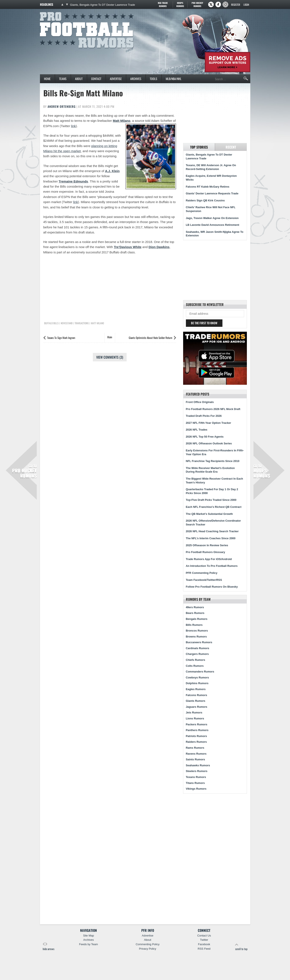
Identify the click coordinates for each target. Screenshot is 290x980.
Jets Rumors (194, 713)
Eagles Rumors (196, 689)
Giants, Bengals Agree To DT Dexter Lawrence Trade (103, 5)
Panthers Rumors (197, 730)
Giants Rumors (196, 701)
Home (47, 79)
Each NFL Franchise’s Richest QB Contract (214, 507)
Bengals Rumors (197, 619)
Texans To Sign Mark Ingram (61, 338)
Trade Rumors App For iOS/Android (209, 559)
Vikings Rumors (196, 789)
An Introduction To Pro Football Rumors (212, 566)
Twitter (204, 940)
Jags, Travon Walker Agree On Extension (212, 218)
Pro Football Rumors (56, 11)
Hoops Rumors (262, 471)
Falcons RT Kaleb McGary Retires (208, 187)
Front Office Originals (200, 402)
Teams (63, 79)
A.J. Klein (112, 171)
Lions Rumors (195, 718)
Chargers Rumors (197, 654)
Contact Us (204, 936)
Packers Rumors (197, 724)
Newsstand (67, 323)
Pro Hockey (197, 4)
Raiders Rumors (196, 742)
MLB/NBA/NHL (174, 79)
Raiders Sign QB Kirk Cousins (205, 200)
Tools (153, 79)
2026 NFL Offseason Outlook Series (209, 443)
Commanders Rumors (200, 672)
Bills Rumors (194, 625)
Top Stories (199, 147)
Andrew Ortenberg (62, 106)
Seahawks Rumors (198, 765)
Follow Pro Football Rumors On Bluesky (212, 587)
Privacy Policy (148, 949)
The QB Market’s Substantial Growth (209, 514)
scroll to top (241, 947)
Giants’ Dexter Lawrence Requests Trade (212, 193)
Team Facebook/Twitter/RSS (204, 580)
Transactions (82, 323)
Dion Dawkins (159, 247)
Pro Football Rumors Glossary (206, 552)
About (79, 79)
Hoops (180, 4)
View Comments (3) (110, 357)
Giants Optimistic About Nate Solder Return (151, 338)
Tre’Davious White (128, 247)
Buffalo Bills (51, 323)
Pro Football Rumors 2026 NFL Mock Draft (213, 409)
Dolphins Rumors (197, 683)
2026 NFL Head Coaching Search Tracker (212, 531)
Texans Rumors (196, 777)
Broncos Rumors (197, 631)
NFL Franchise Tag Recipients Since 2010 (213, 461)
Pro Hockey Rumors (24, 471)
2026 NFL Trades (197, 430)
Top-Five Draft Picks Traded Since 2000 (211, 500)
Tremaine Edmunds (73, 181)
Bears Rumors (195, 613)
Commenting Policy (148, 944)
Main (110, 337)
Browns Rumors (196, 637)
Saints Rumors (195, 759)
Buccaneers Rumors (199, 642)
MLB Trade (163, 4)
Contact (96, 79)
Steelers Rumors (197, 771)
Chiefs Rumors (196, 660)
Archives (136, 79)
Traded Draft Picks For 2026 (204, 416)
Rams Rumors (195, 748)
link (73, 126)
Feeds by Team (88, 944)
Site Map (88, 936)
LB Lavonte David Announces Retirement (213, 225)
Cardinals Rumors (198, 648)
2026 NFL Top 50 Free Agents (205, 437)
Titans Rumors (195, 783)
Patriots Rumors (197, 736)
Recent (231, 147)
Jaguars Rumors (197, 707)
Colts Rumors (195, 666)
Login (246, 5)
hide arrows (49, 947)
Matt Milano (122, 121)
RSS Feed (204, 949)
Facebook (204, 944)
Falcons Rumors (197, 695)
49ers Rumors (195, 607)
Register (236, 5)
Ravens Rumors (196, 754)
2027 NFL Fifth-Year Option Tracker (209, 423)
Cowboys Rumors (197, 677)
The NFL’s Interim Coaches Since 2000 (211, 538)
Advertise (116, 79)
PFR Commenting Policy (202, 573)
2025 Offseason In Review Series (207, 545)
